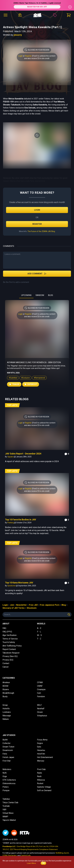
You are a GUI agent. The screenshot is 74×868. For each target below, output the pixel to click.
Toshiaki (6, 806)
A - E (39, 628)
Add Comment (37, 274)
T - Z (39, 639)
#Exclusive (25, 378)
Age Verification (10, 635)
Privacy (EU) (8, 660)
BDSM (5, 686)
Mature (6, 719)
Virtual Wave (8, 813)
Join (12, 605)
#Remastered (39, 378)
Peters (6, 787)
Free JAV (33, 605)
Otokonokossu (9, 783)
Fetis (5, 754)
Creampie (41, 689)
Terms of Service (10, 639)
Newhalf (41, 709)
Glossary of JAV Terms (14, 608)
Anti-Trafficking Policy (12, 646)
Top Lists (12, 405)
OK (43, 863)
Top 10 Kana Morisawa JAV (19, 583)
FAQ (4, 628)
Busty (5, 696)
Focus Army (42, 740)
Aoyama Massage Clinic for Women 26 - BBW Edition (34, 362)
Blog (64, 605)
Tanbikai (6, 799)
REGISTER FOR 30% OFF (37, 7)
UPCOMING (26, 295)
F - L (39, 632)
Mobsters (7, 769)
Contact (6, 663)
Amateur (6, 682)
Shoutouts (32, 608)
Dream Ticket (8, 747)
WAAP (5, 817)
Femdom (41, 696)
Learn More (31, 863)
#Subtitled (13, 378)
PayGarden (12, 855)
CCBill (5, 855)
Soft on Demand (44, 790)
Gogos (40, 743)
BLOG (50, 295)
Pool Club (41, 769)
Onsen (40, 712)
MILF (39, 705)
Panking (11, 523)
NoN (4, 773)
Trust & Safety (9, 642)
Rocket (40, 783)
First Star (7, 761)
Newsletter (21, 605)
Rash (39, 776)
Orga (5, 776)
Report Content (9, 649)
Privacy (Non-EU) (10, 656)
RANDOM (40, 295)
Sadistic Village (44, 787)
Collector (6, 743)
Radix (40, 773)
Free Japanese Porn (50, 605)
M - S (39, 635)
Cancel (5, 667)
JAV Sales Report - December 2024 (23, 454)
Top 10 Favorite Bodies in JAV (21, 520)
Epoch (66, 853)
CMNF (40, 686)
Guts (39, 747)
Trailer (14, 384)
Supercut (31, 384)
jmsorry (18, 35)
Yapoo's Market (9, 820)
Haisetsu (41, 750)
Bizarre (6, 689)
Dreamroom (8, 750)
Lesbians (7, 712)
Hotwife (6, 709)
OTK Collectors (9, 780)
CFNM (40, 682)
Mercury (41, 761)
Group (5, 705)
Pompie (6, 790)
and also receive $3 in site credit (37, 58)
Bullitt (5, 740)
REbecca (41, 780)
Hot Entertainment (45, 757)
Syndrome (12, 586)
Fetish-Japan (8, 757)
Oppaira (11, 457)
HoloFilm (41, 754)
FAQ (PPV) (7, 632)
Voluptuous (42, 716)
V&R (4, 810)
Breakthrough (8, 693)
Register (28, 56)
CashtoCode (26, 855)
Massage (7, 716)
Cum (39, 693)
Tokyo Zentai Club (10, 803)
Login (20, 56)
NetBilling (59, 853)
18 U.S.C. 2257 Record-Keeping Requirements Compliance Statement (30, 849)
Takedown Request (11, 653)
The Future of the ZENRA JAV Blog (41, 231)
